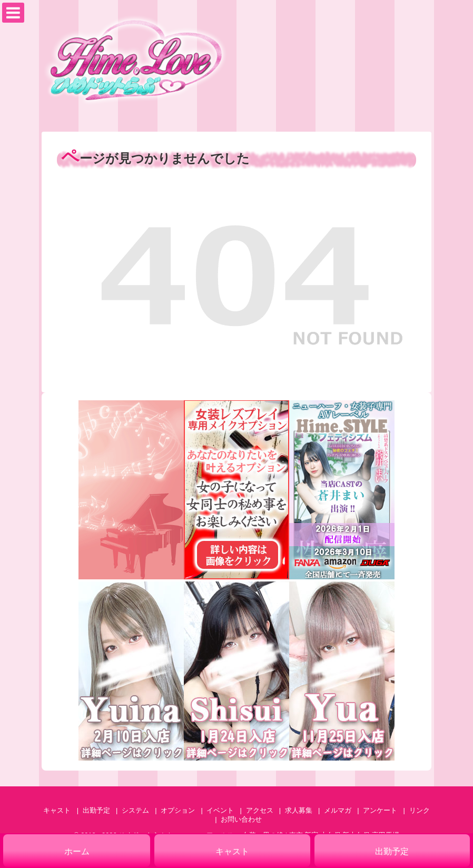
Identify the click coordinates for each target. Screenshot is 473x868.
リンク (420, 810)
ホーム (77, 851)
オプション (178, 810)
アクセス (260, 810)
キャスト (57, 810)
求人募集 (299, 810)
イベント (220, 810)
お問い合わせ (241, 819)
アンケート (380, 810)
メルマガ (338, 810)
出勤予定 (96, 810)
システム (135, 810)
